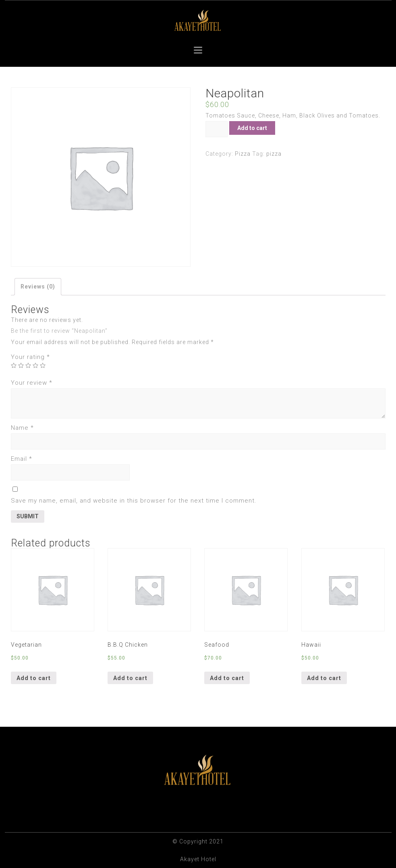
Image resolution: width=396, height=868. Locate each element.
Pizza (243, 154)
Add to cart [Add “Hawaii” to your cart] (324, 678)
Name (22, 428)
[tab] (38, 287)
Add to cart (252, 128)
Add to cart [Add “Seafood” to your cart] (227, 678)
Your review (32, 383)
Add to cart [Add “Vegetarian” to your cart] (34, 678)
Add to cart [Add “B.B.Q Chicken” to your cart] (130, 678)
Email (22, 459)
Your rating (30, 357)
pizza (274, 154)
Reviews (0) (38, 287)
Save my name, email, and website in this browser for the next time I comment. (134, 501)
